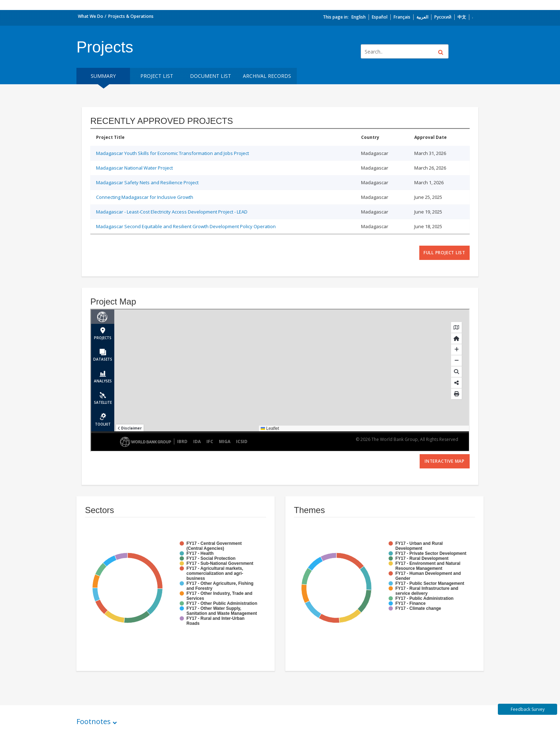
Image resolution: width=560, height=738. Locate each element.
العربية (422, 17)
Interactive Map (445, 461)
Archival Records (267, 76)
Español (380, 17)
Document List (211, 76)
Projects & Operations (131, 16)
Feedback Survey (528, 709)
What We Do (91, 16)
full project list (444, 253)
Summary (103, 76)
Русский (443, 17)
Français (402, 17)
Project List (157, 76)
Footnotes (94, 721)
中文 (462, 17)
